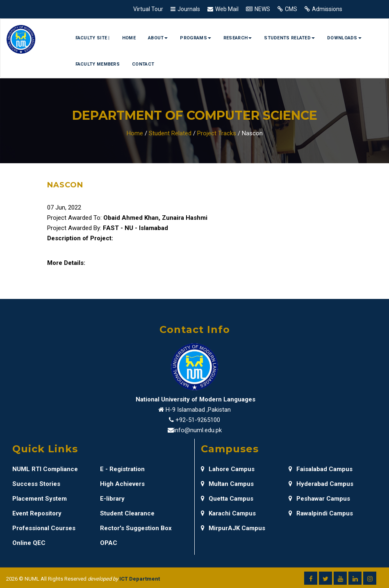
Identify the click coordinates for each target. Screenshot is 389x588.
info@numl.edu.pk (198, 430)
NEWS (262, 9)
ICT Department (140, 579)
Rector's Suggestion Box (136, 528)
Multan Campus (227, 484)
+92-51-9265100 (198, 420)
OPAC (109, 543)
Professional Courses (44, 528)
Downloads (344, 38)
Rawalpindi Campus (321, 513)
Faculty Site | (93, 38)
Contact (143, 64)
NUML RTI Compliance (45, 469)
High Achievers (122, 484)
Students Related (289, 38)
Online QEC (29, 543)
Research (238, 38)
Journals (189, 9)
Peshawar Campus (319, 499)
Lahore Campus (228, 469)
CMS (291, 9)
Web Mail (227, 9)
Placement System (40, 499)
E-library (112, 499)
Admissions (327, 9)
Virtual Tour (148, 9)
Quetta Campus (227, 499)
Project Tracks (217, 133)
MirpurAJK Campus (233, 528)
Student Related (170, 133)
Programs (195, 38)
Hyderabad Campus (321, 484)
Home (129, 38)
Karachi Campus (228, 513)
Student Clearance (127, 513)
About (158, 38)
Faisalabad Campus (321, 469)
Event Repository (37, 513)
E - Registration (122, 469)
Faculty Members (98, 64)
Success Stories (36, 484)
